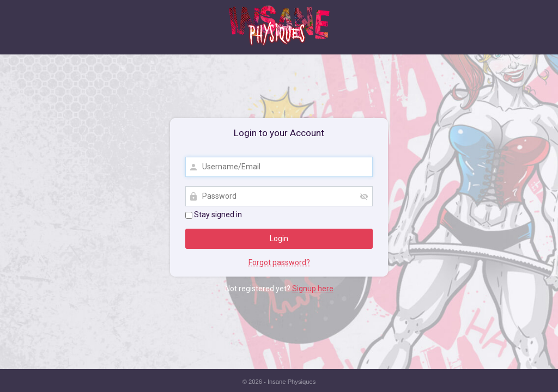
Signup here (313, 289)
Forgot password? (279, 262)
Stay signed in (214, 215)
